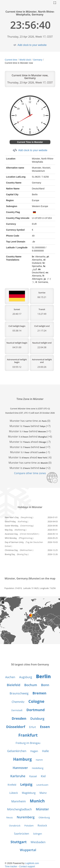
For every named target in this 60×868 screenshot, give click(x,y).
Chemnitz (18, 702)
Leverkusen (42, 785)
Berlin (43, 676)
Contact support (27, 866)
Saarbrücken (22, 834)
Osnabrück (15, 826)
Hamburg (22, 759)
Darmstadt (17, 710)
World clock (25, 60)
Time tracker (11, 866)
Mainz (43, 793)
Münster (42, 809)
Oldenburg (44, 817)
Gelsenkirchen (17, 751)
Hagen (34, 751)
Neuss (9, 817)
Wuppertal (28, 850)
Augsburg (26, 677)
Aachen (10, 677)
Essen (45, 727)
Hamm (39, 760)
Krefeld (12, 785)
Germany (38, 60)
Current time (11, 60)
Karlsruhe (18, 776)
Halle (45, 751)
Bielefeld (14, 685)
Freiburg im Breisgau (28, 743)
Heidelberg (38, 768)
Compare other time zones (30, 473)
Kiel (43, 776)
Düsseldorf (16, 727)
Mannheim (19, 801)
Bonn (45, 685)
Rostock (42, 825)
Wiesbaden (38, 842)
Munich (37, 801)
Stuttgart (19, 842)
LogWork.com (32, 863)
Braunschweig (19, 693)
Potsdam (29, 826)
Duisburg (37, 719)
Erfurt (33, 727)
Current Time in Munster (30, 142)
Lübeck (14, 793)
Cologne (36, 701)
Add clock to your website (32, 45)
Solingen (38, 834)
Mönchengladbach (19, 809)
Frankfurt (28, 735)
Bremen (39, 693)
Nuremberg (26, 817)
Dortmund (36, 710)
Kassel (33, 776)
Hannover (20, 768)
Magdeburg (29, 793)
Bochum (31, 685)
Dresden (19, 718)
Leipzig (26, 784)
